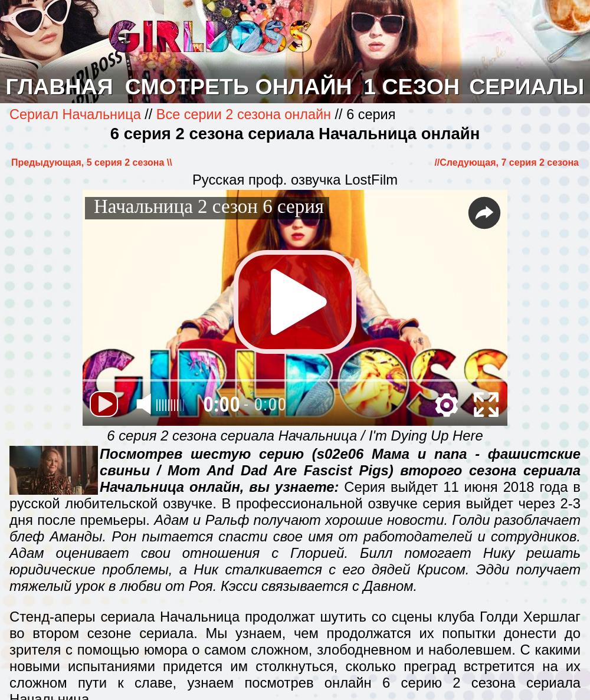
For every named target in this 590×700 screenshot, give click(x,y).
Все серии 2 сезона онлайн (244, 114)
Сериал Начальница (77, 114)
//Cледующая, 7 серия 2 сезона (507, 162)
